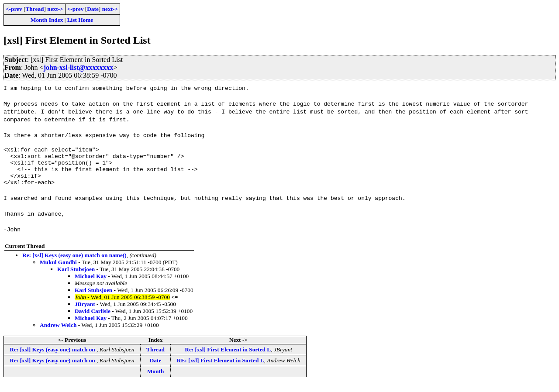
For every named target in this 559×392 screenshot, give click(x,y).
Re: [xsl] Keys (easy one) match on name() (74, 263)
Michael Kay (91, 284)
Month (156, 379)
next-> (55, 9)
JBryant (85, 312)
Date (93, 9)
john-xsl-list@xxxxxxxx (79, 67)
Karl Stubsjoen (76, 277)
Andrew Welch (58, 333)
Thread (35, 9)
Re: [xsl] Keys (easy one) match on (53, 357)
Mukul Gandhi (58, 270)
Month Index (47, 20)
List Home (80, 20)
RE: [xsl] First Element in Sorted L (221, 368)
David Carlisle (93, 319)
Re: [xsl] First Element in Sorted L (228, 357)
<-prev (14, 9)
